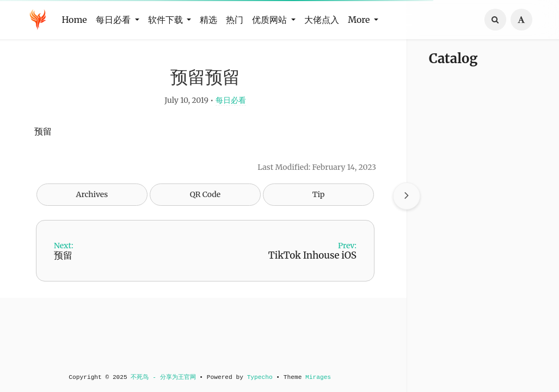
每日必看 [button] (114, 20)
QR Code (203, 195)
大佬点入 (322, 20)
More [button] (360, 20)
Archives (90, 195)
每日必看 (229, 101)
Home (75, 20)
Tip (317, 195)
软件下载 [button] (167, 20)
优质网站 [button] (271, 20)
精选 (208, 20)
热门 (235, 20)
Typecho (258, 377)
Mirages (316, 377)
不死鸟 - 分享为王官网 (161, 377)
